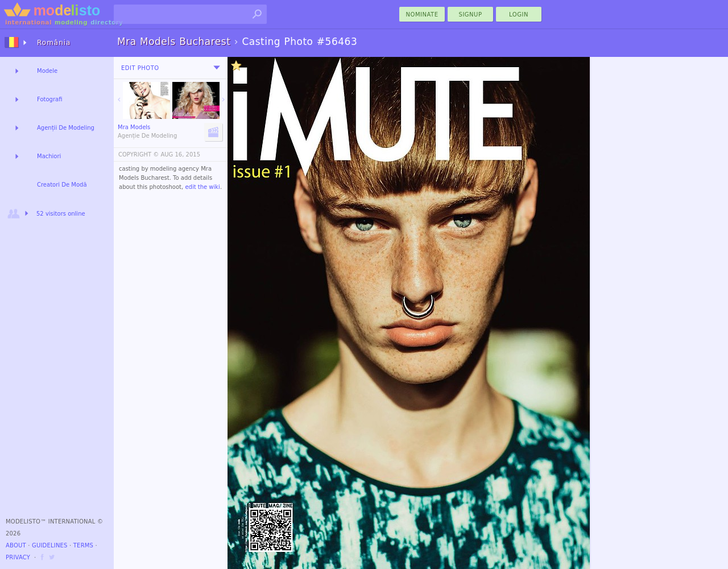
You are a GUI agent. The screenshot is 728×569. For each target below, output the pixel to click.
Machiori (49, 156)
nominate (422, 15)
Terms (83, 545)
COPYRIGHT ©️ (138, 154)
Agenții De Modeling (66, 128)
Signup (471, 15)
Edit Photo (140, 68)
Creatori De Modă (62, 185)
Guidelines (50, 545)
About (16, 545)
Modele (47, 71)
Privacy (18, 557)
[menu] (217, 68)
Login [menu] (519, 15)
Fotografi (49, 99)
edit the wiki (202, 187)
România (54, 43)
